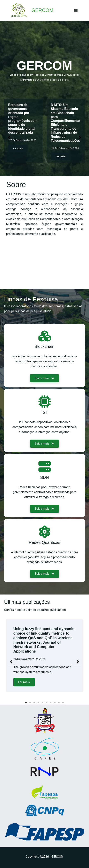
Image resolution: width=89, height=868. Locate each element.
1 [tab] (34, 174)
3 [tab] (43, 174)
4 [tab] (47, 174)
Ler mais (18, 149)
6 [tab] (55, 174)
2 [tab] (38, 174)
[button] (9, 137)
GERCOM (42, 10)
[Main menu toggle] (76, 11)
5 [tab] (51, 174)
